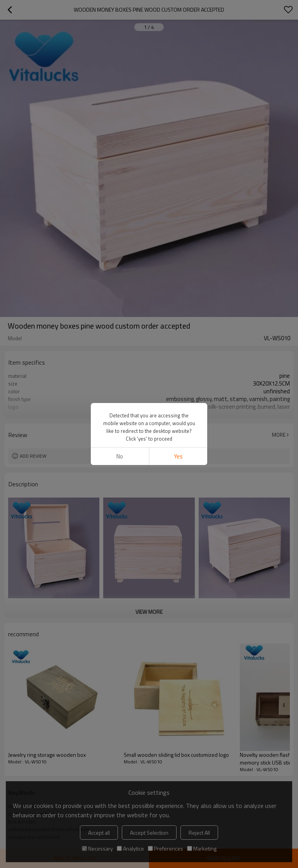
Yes (178, 456)
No (120, 456)
